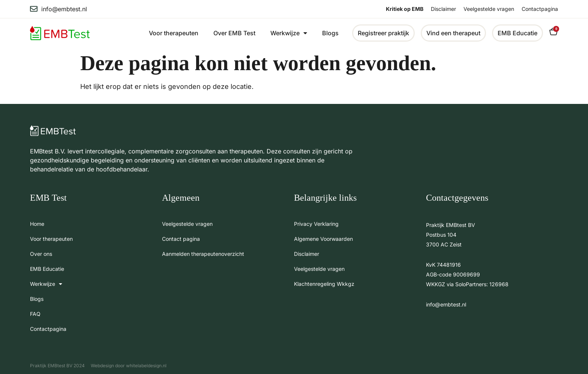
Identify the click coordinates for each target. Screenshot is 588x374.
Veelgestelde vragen (489, 9)
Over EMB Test (234, 33)
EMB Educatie (47, 269)
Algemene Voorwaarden (323, 239)
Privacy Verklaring (316, 224)
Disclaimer (443, 9)
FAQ (35, 314)
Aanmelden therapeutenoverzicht (203, 254)
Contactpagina (540, 9)
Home (37, 224)
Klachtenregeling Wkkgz (324, 284)
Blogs (330, 33)
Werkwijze (289, 33)
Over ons (41, 254)
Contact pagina (181, 239)
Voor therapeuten (174, 33)
